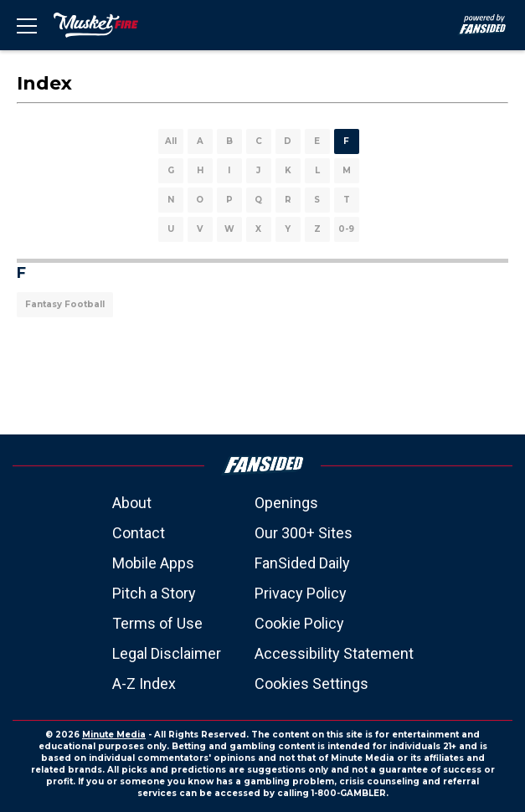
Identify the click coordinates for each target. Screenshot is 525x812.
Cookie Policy (299, 623)
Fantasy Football (65, 304)
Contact (139, 533)
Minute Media (114, 735)
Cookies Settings (311, 684)
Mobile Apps (153, 563)
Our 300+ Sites (304, 533)
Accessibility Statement (334, 653)
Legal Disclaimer (167, 653)
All (171, 141)
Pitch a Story (154, 593)
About (132, 503)
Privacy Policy (301, 593)
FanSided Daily (302, 563)
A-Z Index (144, 684)
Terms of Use (157, 623)
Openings (286, 503)
